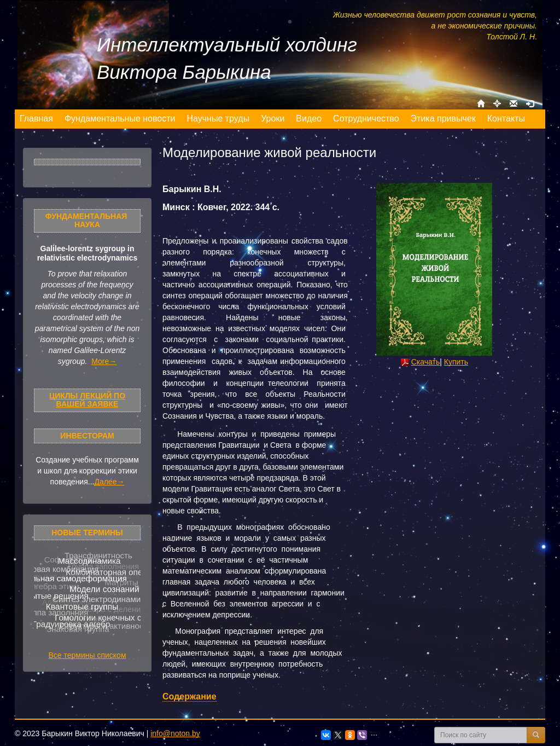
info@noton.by (175, 733)
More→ (104, 361)
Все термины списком (87, 655)
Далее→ (109, 482)
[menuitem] (37, 119)
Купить (456, 362)
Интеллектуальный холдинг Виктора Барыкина (227, 58)
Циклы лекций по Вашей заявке (87, 400)
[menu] (273, 119)
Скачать (426, 362)
